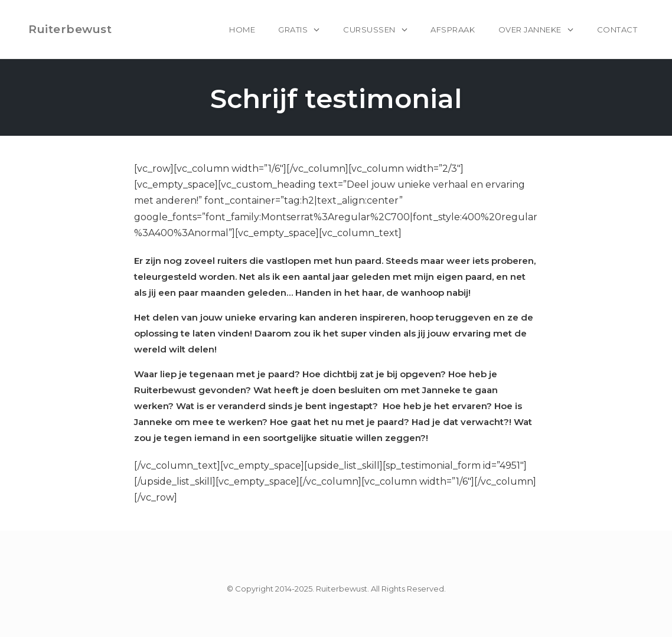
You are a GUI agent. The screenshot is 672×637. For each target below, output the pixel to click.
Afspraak (453, 30)
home (242, 30)
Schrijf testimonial (336, 98)
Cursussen (369, 30)
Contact (617, 30)
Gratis (293, 30)
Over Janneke (530, 30)
